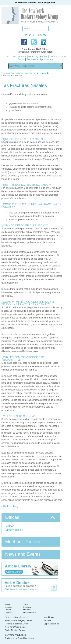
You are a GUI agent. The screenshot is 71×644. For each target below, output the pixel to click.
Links (25, 604)
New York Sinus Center (16, 617)
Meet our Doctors (23, 542)
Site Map (27, 610)
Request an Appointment (40, 59)
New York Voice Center (16, 627)
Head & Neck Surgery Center (18, 620)
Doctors (22, 56)
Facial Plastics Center (15, 630)
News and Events (23, 554)
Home (8, 604)
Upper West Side (14, 530)
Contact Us (10, 56)
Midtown (10, 526)
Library (53, 56)
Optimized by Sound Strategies (19, 638)
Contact (9, 612)
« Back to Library (10, 506)
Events (44, 56)
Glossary (33, 56)
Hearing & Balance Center (17, 624)
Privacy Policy (29, 612)
